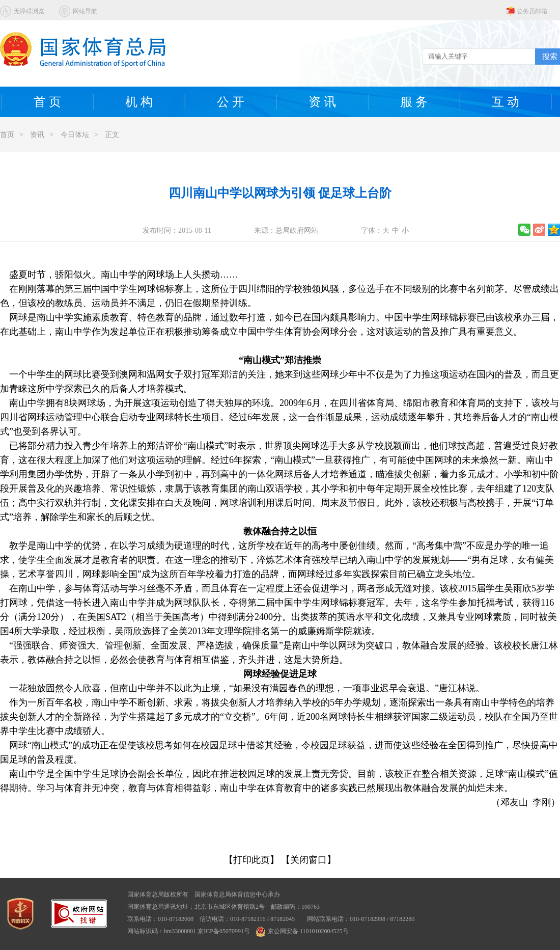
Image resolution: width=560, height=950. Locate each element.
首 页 (47, 102)
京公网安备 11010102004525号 (302, 931)
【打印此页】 (251, 860)
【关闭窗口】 (309, 860)
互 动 (506, 102)
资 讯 (322, 102)
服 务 (414, 102)
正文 (112, 135)
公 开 (231, 102)
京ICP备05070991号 (224, 931)
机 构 (139, 102)
